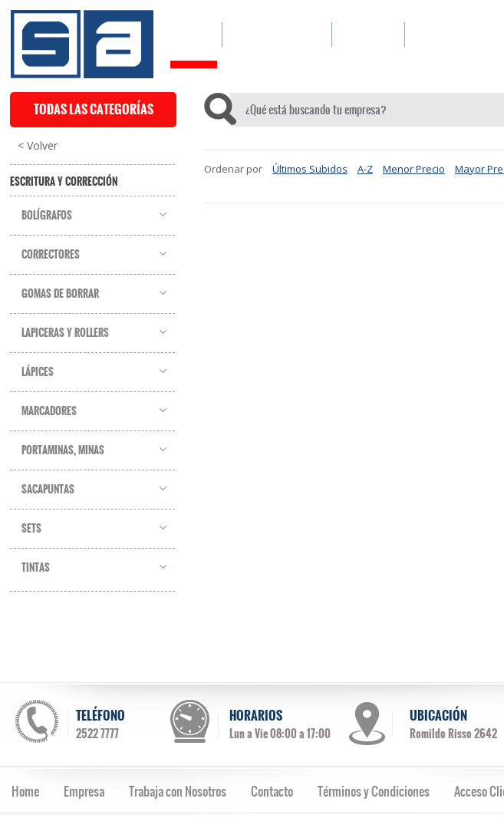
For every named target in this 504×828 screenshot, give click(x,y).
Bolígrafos (47, 216)
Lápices (38, 372)
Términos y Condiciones (374, 791)
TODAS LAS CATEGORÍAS (94, 109)
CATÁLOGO (277, 34)
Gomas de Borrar (60, 294)
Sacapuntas (48, 490)
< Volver (38, 146)
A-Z (365, 169)
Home (25, 791)
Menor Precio (414, 169)
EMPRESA (368, 34)
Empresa (84, 791)
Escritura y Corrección (64, 182)
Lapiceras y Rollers (65, 333)
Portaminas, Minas (63, 450)
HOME (194, 34)
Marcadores (49, 411)
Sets (31, 529)
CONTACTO (445, 34)
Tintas (36, 568)
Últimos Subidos (310, 169)
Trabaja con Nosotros (178, 791)
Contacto (272, 791)
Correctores (51, 255)
